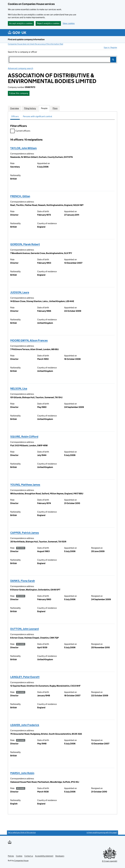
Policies (11, 856)
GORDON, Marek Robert (25, 244)
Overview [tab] (15, 108)
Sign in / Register (110, 47)
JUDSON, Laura (20, 292)
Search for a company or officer (22, 52)
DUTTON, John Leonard (24, 629)
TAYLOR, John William (24, 148)
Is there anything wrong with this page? (102, 832)
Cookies (19, 856)
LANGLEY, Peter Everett (25, 677)
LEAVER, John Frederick (25, 725)
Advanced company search (20, 68)
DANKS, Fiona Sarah (23, 581)
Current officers (20, 131)
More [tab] (55, 108)
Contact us (29, 856)
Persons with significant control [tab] (37, 116)
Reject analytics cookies (48, 23)
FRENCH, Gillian (20, 196)
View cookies (69, 23)
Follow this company (19, 93)
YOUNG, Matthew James (25, 485)
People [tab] (44, 108)
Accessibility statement (44, 856)
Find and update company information (26, 39)
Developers (60, 856)
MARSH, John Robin (22, 773)
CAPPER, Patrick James (25, 533)
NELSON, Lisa (19, 388)
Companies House (21, 861)
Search (113, 60)
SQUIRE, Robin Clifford (24, 437)
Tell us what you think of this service (22, 832)
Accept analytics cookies (21, 23)
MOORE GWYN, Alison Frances (29, 340)
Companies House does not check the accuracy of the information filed (35, 44)
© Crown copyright (110, 861)
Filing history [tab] (30, 108)
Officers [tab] (15, 116)
